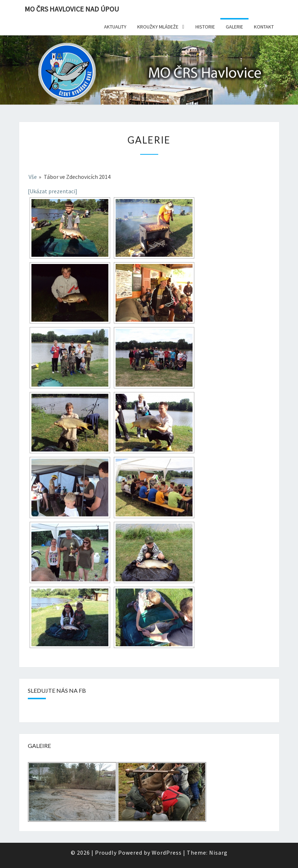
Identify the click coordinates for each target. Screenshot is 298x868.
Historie (205, 27)
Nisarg (218, 852)
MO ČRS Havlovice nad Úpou (72, 9)
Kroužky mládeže (158, 27)
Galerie (234, 27)
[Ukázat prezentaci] (53, 191)
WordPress (167, 852)
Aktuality (115, 27)
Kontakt (264, 27)
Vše (33, 177)
